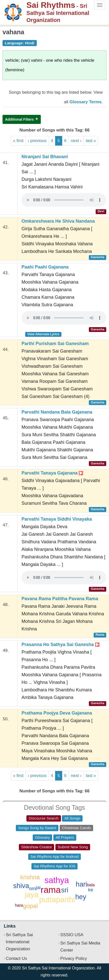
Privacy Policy (74, 958)
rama (51, 890)
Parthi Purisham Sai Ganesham (55, 344)
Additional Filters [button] (19, 119)
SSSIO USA (72, 935)
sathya (57, 880)
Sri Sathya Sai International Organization (19, 942)
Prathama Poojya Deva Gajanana (57, 713)
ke (91, 890)
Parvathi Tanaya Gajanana (52, 473)
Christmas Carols (76, 828)
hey (81, 897)
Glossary (42, 837)
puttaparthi (57, 900)
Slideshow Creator (37, 847)
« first (18, 141)
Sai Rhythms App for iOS (55, 866)
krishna (30, 877)
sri (65, 890)
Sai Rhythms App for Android (55, 856)
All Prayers (65, 837)
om (32, 888)
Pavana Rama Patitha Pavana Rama (60, 599)
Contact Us (16, 958)
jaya (32, 894)
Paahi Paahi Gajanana (45, 267)
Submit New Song (73, 847)
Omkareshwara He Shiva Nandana (58, 221)
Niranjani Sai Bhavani (45, 157)
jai (38, 887)
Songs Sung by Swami (37, 828)
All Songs (72, 818)
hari (81, 884)
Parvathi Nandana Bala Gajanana (57, 412)
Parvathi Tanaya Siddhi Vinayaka (57, 519)
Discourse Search (44, 818)
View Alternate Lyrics (43, 334)
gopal (30, 906)
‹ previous (37, 141)
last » (91, 141)
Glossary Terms (85, 102)
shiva (21, 886)
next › (76, 141)
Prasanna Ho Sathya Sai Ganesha (60, 645)
